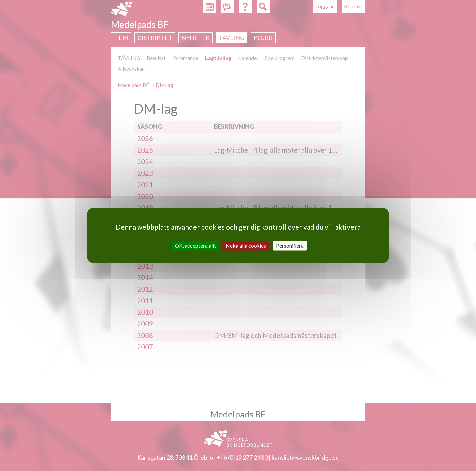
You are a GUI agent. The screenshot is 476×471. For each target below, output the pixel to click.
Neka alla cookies (246, 246)
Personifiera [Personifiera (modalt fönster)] (290, 246)
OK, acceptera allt (195, 246)
